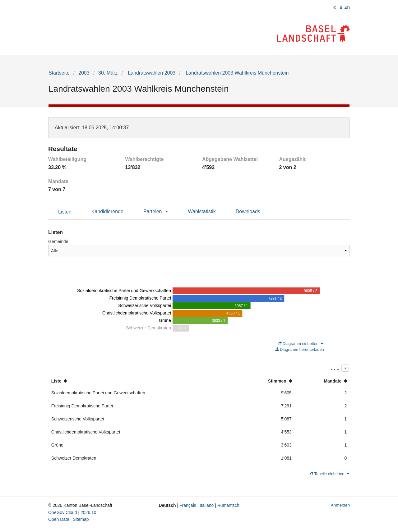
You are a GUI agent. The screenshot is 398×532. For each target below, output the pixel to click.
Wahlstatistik (202, 211)
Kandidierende (107, 211)
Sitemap (81, 519)
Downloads (248, 211)
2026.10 (88, 512)
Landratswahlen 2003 (151, 73)
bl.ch (345, 7)
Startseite (59, 73)
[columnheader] (143, 381)
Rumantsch (228, 505)
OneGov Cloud (63, 512)
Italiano (207, 505)
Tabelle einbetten (329, 474)
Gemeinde (58, 241)
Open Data (59, 519)
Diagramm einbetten (301, 344)
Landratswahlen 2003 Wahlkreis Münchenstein (237, 73)
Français (188, 505)
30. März (108, 73)
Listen (65, 212)
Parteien (153, 211)
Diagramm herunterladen (300, 349)
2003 (84, 73)
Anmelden (340, 505)
